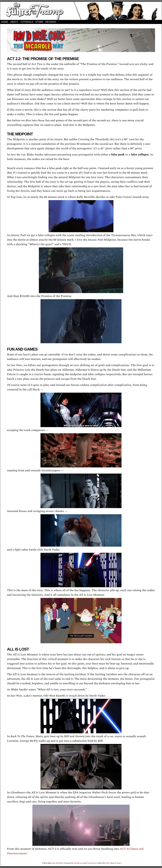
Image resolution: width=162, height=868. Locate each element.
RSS (108, 863)
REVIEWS (51, 22)
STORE (39, 22)
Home (5, 22)
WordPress (78, 863)
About (14, 22)
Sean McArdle (57, 863)
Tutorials (27, 22)
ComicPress (92, 863)
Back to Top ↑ (116, 863)
